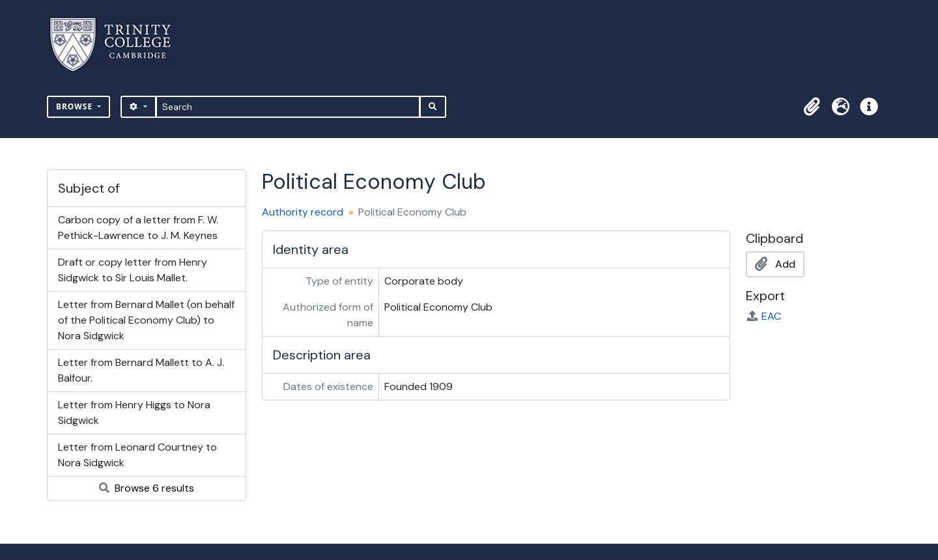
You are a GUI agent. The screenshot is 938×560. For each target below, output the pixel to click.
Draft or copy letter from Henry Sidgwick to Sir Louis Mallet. (133, 270)
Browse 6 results (147, 488)
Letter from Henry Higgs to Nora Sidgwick (134, 413)
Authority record (303, 212)
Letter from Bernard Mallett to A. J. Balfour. (141, 370)
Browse (76, 106)
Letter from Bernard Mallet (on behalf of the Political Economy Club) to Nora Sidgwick (146, 320)
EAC (763, 316)
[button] (812, 107)
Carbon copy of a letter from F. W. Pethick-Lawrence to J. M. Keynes (138, 228)
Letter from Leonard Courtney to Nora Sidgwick (137, 455)
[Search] (288, 107)
